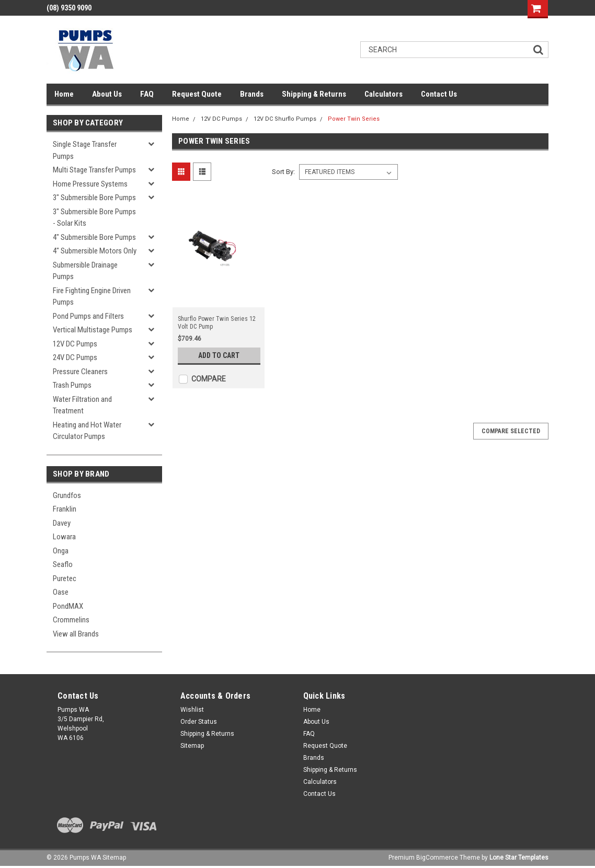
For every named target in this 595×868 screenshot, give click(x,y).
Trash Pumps (72, 385)
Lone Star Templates (519, 858)
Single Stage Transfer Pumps (85, 150)
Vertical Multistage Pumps (93, 330)
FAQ (147, 94)
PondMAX (68, 606)
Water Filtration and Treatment (82, 405)
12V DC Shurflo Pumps (285, 119)
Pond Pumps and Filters (88, 316)
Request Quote (197, 94)
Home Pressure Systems (90, 184)
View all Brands (76, 634)
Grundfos (67, 495)
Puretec (65, 578)
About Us (107, 94)
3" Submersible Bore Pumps (94, 198)
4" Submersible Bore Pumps (94, 237)
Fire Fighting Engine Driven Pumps (92, 297)
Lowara (64, 537)
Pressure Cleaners (80, 372)
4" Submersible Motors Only (95, 251)
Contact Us (439, 94)
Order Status (199, 722)
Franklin (65, 509)
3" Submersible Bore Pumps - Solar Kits (94, 218)
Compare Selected (511, 431)
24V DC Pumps (75, 357)
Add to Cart (219, 355)
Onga (61, 551)
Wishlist (192, 710)
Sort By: (283, 172)
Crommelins (71, 620)
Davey (62, 523)
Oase (61, 592)
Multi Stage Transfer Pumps (94, 170)
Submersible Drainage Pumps (85, 271)
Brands (252, 94)
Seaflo (63, 564)
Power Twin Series (354, 119)
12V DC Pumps (75, 344)
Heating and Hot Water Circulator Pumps (87, 431)
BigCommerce (437, 858)
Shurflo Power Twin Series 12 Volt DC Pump (217, 323)
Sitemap (192, 746)
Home (64, 94)
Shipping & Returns (314, 94)
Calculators (384, 94)
